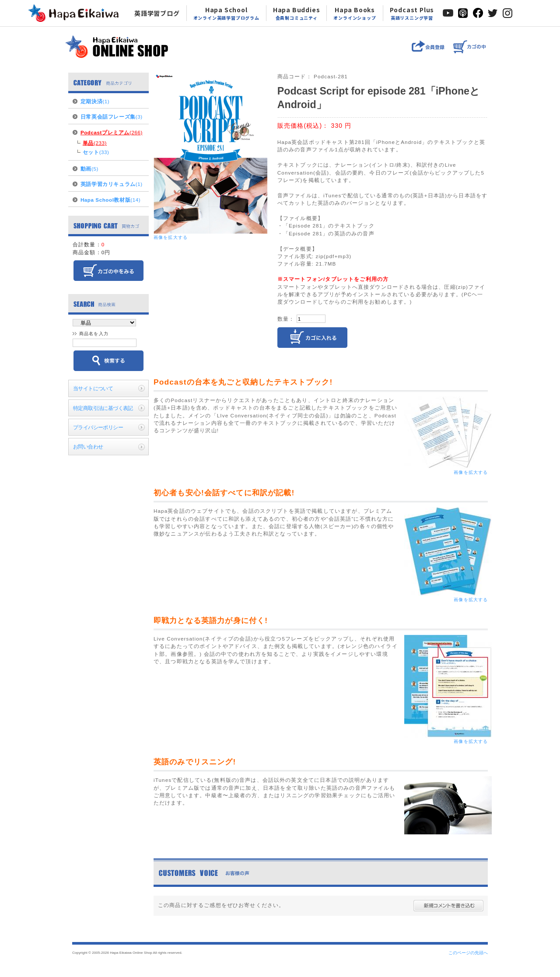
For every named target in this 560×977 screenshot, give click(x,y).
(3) (112, 117)
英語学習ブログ (157, 13)
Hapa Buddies (297, 13)
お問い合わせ (88, 446)
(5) (89, 169)
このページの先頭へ (468, 953)
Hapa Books (355, 13)
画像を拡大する (171, 237)
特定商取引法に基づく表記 (103, 408)
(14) (110, 200)
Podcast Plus (412, 13)
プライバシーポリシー (98, 427)
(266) (112, 132)
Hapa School (226, 13)
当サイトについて (93, 388)
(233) (95, 143)
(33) (96, 152)
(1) (95, 101)
